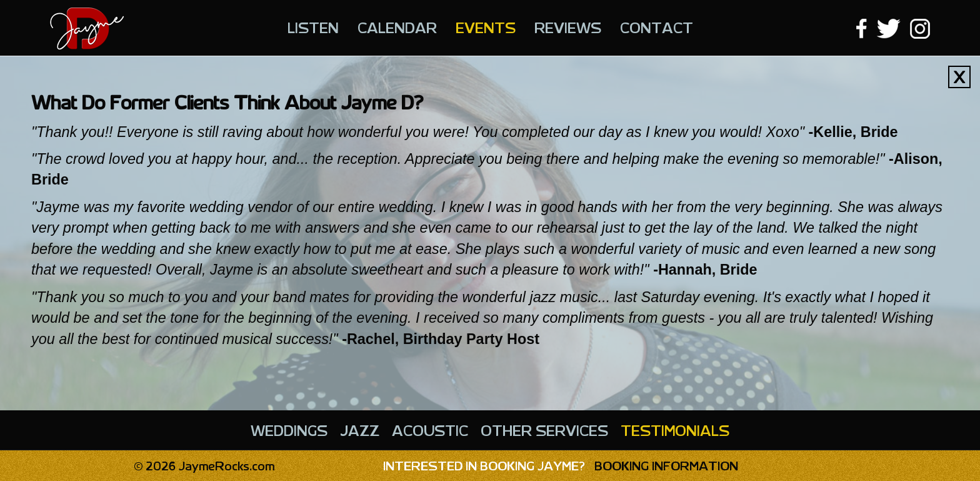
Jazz (360, 430)
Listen (313, 27)
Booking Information (561, 465)
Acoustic (430, 430)
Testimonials (675, 430)
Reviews (568, 27)
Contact (657, 27)
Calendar (397, 27)
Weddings (289, 430)
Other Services (544, 430)
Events (486, 27)
